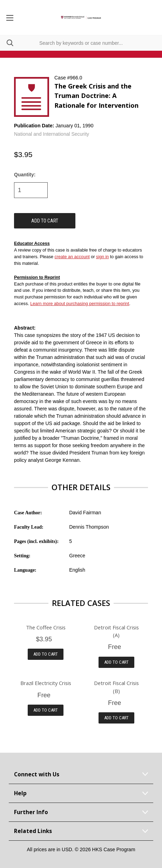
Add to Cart (46, 654)
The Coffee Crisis (46, 627)
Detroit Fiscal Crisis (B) (116, 687)
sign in (102, 257)
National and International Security (52, 134)
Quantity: (25, 175)
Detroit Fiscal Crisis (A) (116, 631)
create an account (72, 257)
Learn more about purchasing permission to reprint (80, 304)
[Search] (7, 43)
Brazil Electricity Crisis (46, 683)
